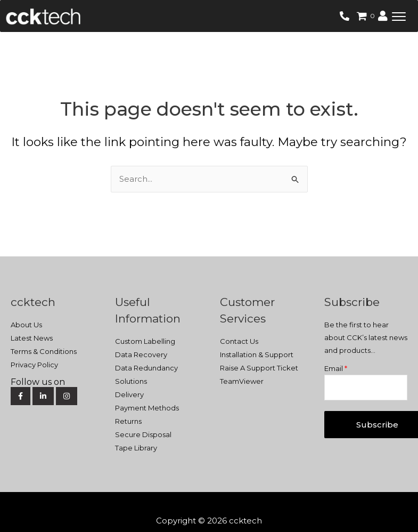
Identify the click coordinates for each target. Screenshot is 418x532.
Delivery (129, 394)
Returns (128, 421)
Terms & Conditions (44, 351)
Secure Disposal (143, 434)
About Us (26, 325)
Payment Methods (147, 408)
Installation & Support (257, 354)
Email (336, 368)
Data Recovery (141, 354)
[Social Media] (51, 382)
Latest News (32, 338)
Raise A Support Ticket (259, 368)
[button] (399, 16)
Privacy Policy (34, 365)
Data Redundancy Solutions (146, 374)
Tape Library (136, 448)
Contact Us (239, 341)
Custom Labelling (145, 341)
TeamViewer (242, 381)
